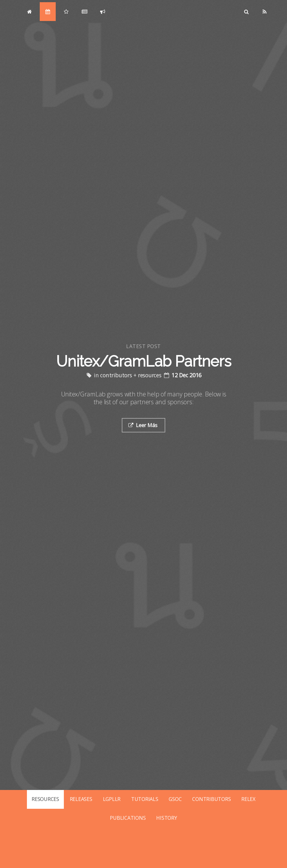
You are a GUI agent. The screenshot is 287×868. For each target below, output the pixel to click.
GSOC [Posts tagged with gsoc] (175, 799)
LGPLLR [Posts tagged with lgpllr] (112, 799)
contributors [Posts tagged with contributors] (117, 375)
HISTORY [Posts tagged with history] (167, 818)
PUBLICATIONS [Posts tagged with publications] (128, 818)
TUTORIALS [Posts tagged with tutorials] (145, 799)
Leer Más (147, 425)
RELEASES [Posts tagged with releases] (81, 799)
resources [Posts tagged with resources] (150, 375)
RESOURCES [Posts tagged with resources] (45, 799)
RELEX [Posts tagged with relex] (248, 799)
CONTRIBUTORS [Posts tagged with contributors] (211, 799)
